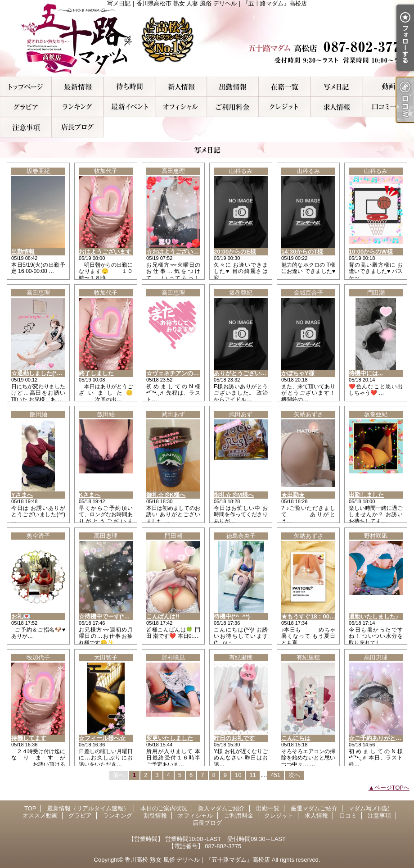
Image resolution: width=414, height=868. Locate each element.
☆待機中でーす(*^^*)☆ (110, 616)
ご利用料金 (233, 107)
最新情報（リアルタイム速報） (78, 87)
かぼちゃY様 (298, 373)
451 (275, 775)
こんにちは (296, 738)
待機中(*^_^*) (232, 616)
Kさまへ (90, 495)
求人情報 (336, 107)
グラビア (26, 107)
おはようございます (105, 252)
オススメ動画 (388, 87)
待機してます (29, 738)
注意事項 (26, 127)
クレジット (285, 107)
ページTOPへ (392, 788)
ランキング (78, 107)
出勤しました (366, 495)
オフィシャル (181, 107)
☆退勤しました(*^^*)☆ (42, 373)
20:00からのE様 (235, 252)
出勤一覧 (233, 87)
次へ (294, 775)
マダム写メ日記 (336, 87)
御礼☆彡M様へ (234, 495)
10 (238, 775)
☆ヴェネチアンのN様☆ (178, 373)
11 (252, 775)
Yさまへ (22, 495)
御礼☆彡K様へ (166, 495)
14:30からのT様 (302, 252)
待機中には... (366, 373)
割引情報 (129, 107)
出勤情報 (23, 252)
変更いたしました (170, 738)
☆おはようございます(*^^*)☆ (186, 252)
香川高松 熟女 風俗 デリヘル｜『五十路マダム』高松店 (197, 860)
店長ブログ (78, 127)
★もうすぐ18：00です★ (314, 616)
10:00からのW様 (371, 252)
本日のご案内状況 (129, 87)
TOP (26, 87)
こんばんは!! (163, 616)
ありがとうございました (246, 373)
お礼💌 (21, 616)
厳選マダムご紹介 (285, 87)
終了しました (96, 373)
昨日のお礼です (234, 738)
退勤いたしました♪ (374, 616)
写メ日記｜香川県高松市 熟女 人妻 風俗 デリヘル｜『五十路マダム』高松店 (207, 38)
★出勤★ (293, 495)
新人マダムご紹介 (181, 87)
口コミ (388, 107)
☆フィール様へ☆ (102, 738)
